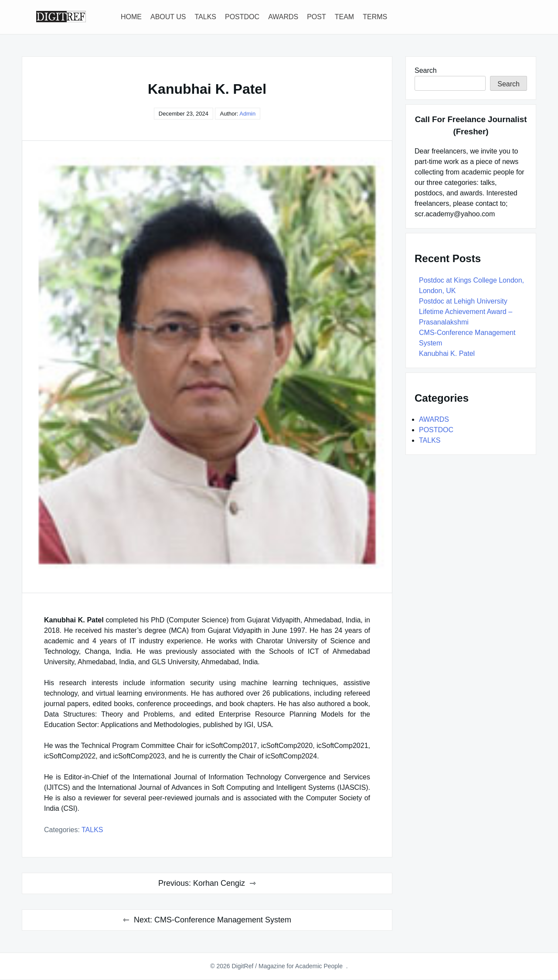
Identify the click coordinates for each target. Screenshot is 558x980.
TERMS (375, 17)
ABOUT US (168, 17)
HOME (131, 17)
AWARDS (283, 17)
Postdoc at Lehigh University (463, 301)
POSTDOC (242, 17)
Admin (247, 114)
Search (426, 70)
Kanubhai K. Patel (447, 353)
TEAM (344, 17)
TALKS (206, 17)
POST (316, 17)
